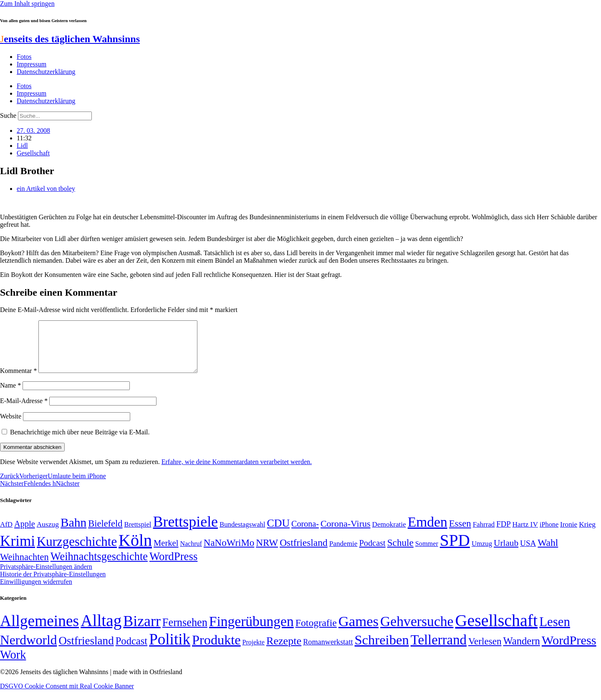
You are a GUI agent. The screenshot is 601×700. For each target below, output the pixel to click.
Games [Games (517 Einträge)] (359, 631)
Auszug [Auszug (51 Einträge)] (48, 534)
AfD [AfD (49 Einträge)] (6, 534)
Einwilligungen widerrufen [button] (36, 592)
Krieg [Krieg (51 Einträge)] (587, 534)
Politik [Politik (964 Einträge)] (170, 649)
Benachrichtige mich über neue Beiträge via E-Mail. (80, 442)
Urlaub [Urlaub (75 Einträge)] (506, 553)
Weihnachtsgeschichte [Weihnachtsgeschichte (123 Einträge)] (99, 567)
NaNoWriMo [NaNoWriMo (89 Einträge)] (229, 553)
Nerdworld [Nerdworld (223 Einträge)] (28, 650)
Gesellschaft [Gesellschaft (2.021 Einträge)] (497, 630)
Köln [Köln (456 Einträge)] (135, 550)
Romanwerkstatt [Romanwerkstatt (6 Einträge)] (328, 652)
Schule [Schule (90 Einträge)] (400, 553)
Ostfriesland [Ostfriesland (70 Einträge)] (86, 651)
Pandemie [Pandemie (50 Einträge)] (343, 554)
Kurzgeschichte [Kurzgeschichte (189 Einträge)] (77, 552)
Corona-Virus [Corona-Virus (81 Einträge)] (346, 534)
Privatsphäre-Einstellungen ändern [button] (46, 577)
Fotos (24, 57)
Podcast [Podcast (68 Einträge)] (372, 553)
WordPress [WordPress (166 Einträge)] (569, 650)
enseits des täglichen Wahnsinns (70, 39)
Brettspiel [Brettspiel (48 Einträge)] (138, 534)
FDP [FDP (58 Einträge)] (503, 534)
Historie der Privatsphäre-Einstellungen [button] (53, 584)
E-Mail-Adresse (24, 411)
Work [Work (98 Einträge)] (13, 665)
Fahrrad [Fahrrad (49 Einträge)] (484, 534)
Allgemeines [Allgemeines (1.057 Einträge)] (39, 631)
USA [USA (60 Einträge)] (528, 553)
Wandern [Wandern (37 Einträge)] (521, 651)
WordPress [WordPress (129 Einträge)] (173, 566)
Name (10, 395)
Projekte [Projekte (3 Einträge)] (254, 652)
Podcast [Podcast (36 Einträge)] (131, 651)
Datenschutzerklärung (46, 72)
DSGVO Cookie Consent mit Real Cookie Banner (67, 696)
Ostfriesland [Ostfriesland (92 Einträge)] (304, 553)
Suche (8, 115)
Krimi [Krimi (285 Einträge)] (18, 551)
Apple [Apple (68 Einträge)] (25, 534)
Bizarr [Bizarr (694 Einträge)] (142, 631)
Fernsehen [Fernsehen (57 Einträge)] (185, 633)
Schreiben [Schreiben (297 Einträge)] (382, 650)
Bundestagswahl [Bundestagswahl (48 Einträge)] (242, 534)
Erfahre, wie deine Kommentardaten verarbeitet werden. (237, 472)
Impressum (32, 64)
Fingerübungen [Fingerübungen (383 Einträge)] (251, 631)
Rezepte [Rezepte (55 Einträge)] (284, 651)
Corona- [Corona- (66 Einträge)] (305, 534)
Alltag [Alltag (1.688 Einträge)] (101, 630)
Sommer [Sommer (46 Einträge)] (427, 554)
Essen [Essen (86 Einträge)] (460, 534)
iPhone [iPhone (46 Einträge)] (549, 535)
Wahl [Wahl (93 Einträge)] (548, 553)
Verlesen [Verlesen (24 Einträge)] (485, 651)
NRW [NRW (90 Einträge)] (267, 553)
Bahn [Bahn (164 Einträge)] (73, 533)
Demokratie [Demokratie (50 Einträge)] (389, 534)
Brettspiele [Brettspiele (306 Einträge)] (186, 532)
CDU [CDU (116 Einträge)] (279, 533)
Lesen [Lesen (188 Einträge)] (555, 632)
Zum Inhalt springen (27, 4)
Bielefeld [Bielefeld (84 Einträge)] (105, 534)
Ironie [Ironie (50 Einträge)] (569, 534)
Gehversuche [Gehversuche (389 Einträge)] (417, 631)
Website (11, 426)
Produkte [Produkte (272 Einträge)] (216, 650)
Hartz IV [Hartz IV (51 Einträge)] (525, 534)
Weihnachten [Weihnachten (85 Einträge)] (24, 567)
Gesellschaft (33, 153)
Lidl (22, 146)
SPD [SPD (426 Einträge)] (455, 550)
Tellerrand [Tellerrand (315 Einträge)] (439, 650)
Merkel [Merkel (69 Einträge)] (166, 553)
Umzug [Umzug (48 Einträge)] (482, 554)
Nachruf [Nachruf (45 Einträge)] (191, 554)
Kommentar (18, 381)
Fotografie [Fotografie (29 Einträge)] (316, 633)
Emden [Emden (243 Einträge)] (428, 532)
